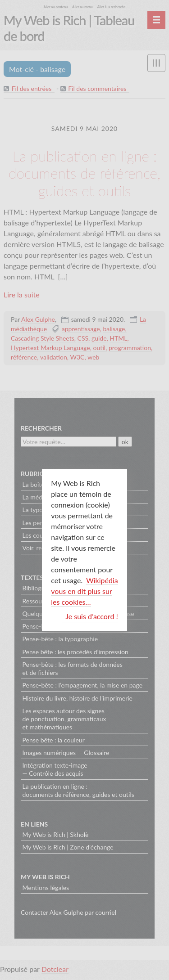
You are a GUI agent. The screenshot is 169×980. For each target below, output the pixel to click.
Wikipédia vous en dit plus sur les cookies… (84, 591)
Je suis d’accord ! (92, 616)
